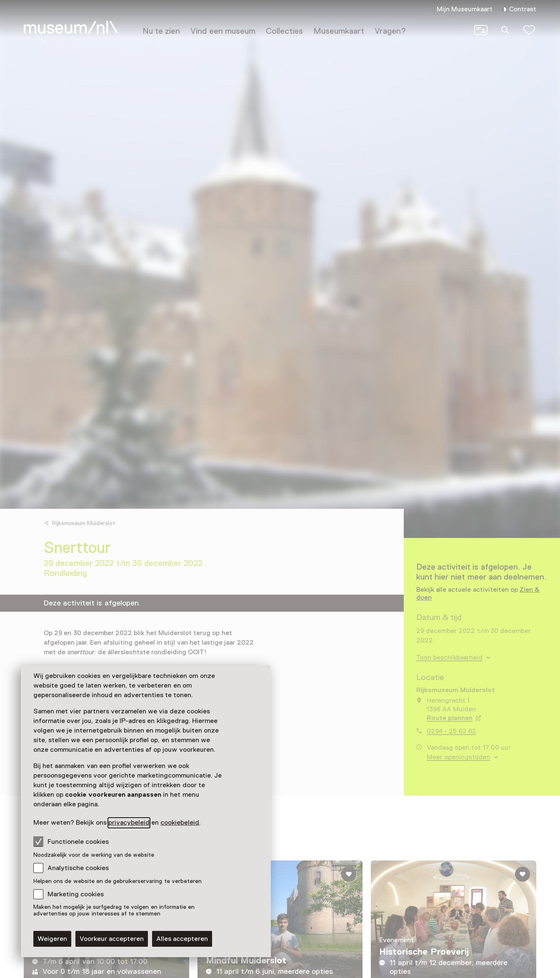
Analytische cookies (78, 868)
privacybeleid (129, 823)
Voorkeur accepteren (112, 939)
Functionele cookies (71, 841)
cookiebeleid (180, 823)
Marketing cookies (76, 894)
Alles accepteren (182, 939)
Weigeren (52, 939)
